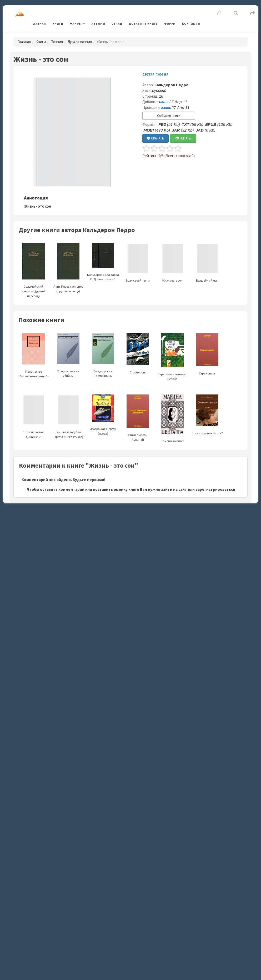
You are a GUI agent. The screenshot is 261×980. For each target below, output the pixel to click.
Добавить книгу (143, 24)
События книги (169, 116)
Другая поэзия (80, 42)
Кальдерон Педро (171, 85)
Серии (117, 24)
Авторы (98, 24)
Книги (58, 24)
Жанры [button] (76, 24)
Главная (39, 24)
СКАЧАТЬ (155, 138)
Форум (170, 24)
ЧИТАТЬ (183, 138)
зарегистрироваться (215, 489)
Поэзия (57, 42)
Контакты (191, 24)
